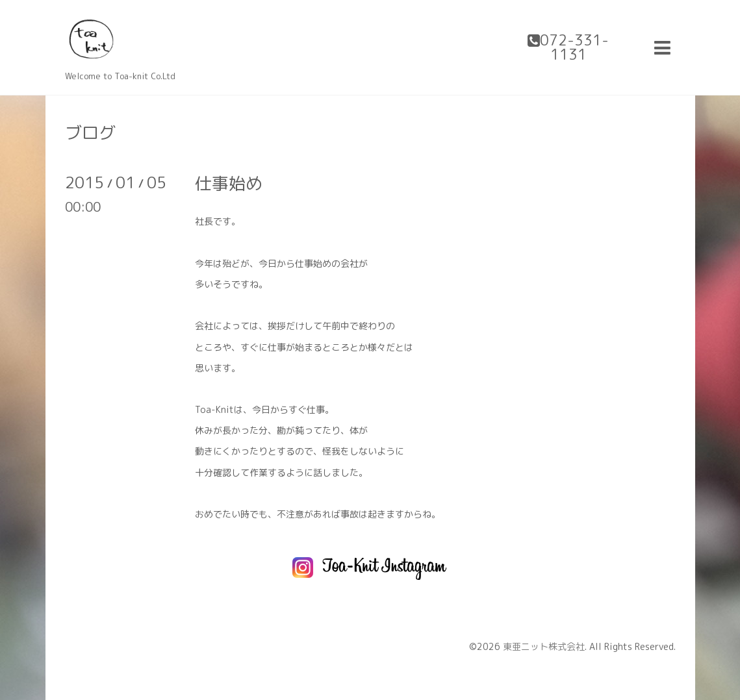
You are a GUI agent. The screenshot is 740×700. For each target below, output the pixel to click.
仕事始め (229, 183)
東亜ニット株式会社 (544, 646)
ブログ (90, 132)
